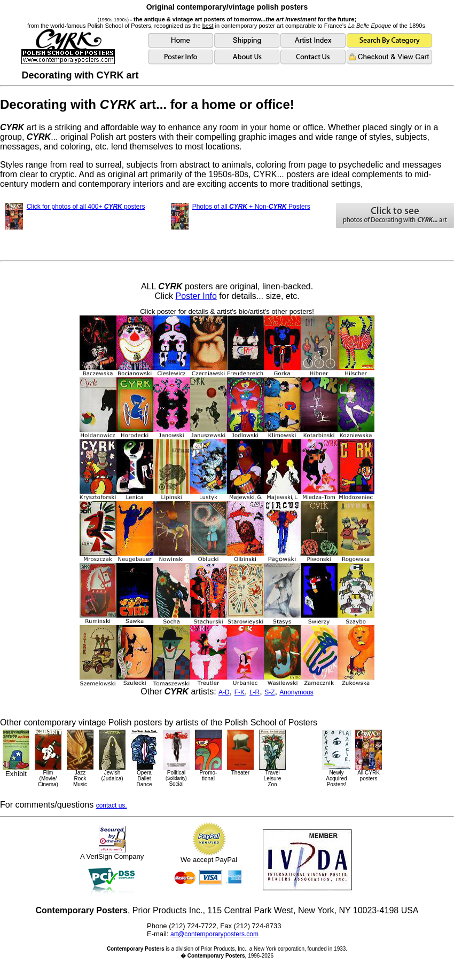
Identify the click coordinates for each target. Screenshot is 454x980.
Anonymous (296, 692)
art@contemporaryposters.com (214, 934)
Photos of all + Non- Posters (251, 207)
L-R (255, 692)
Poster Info (196, 296)
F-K (240, 692)
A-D (224, 692)
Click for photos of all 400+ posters (86, 207)
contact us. (112, 805)
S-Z (269, 692)
